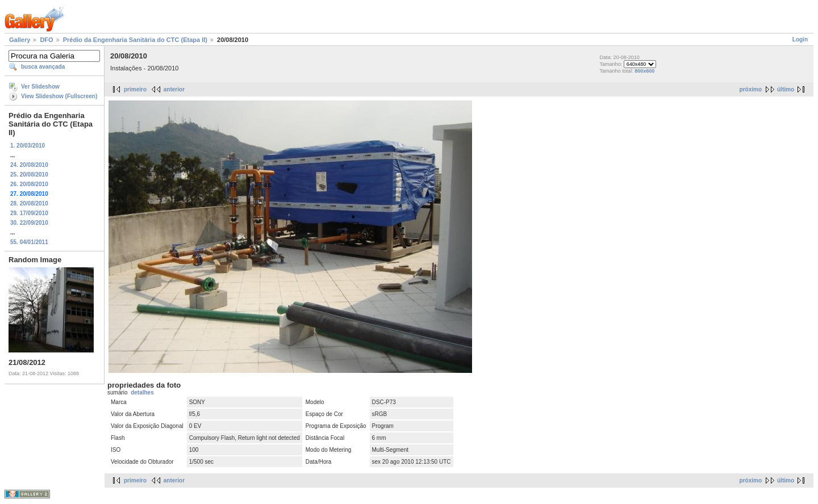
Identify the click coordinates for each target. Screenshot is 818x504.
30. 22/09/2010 (29, 223)
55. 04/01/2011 (29, 242)
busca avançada (43, 67)
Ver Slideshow (40, 87)
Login (800, 39)
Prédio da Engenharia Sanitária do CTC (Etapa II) (135, 40)
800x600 (644, 71)
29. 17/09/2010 (29, 213)
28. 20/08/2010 (29, 203)
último (786, 89)
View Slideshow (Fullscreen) (59, 96)
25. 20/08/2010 (29, 175)
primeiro (135, 89)
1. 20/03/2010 (28, 146)
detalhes (142, 392)
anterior (174, 89)
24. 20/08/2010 (29, 165)
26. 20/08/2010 (29, 184)
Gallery (20, 40)
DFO (46, 40)
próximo (751, 89)
